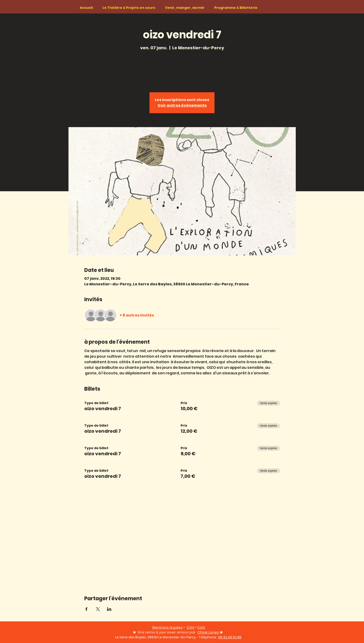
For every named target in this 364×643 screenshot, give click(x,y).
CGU (201, 627)
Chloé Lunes (208, 632)
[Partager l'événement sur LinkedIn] (109, 609)
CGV (190, 627)
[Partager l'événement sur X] (98, 609)
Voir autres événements (182, 105)
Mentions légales (167, 627)
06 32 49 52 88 (230, 637)
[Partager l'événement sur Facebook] (86, 609)
